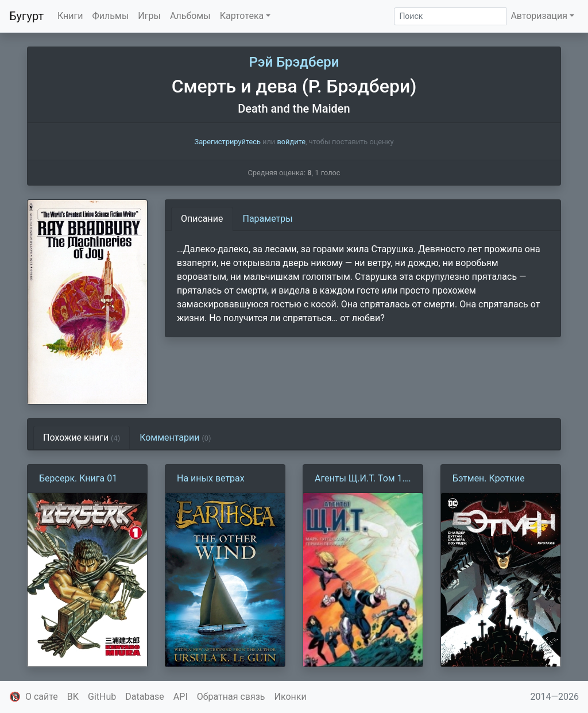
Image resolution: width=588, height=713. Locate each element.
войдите (291, 142)
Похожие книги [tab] (82, 438)
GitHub (102, 697)
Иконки (291, 697)
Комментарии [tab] (175, 438)
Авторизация (539, 16)
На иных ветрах (211, 478)
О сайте (42, 697)
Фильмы (111, 16)
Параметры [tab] (268, 219)
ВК (73, 697)
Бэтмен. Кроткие (489, 478)
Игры (149, 16)
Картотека (242, 16)
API (181, 697)
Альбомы (190, 16)
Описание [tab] (202, 219)
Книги (70, 16)
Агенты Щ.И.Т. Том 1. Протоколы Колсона (360, 479)
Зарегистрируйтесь (228, 142)
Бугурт (26, 16)
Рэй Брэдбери (294, 62)
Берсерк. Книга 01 (78, 478)
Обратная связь (231, 697)
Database (145, 697)
